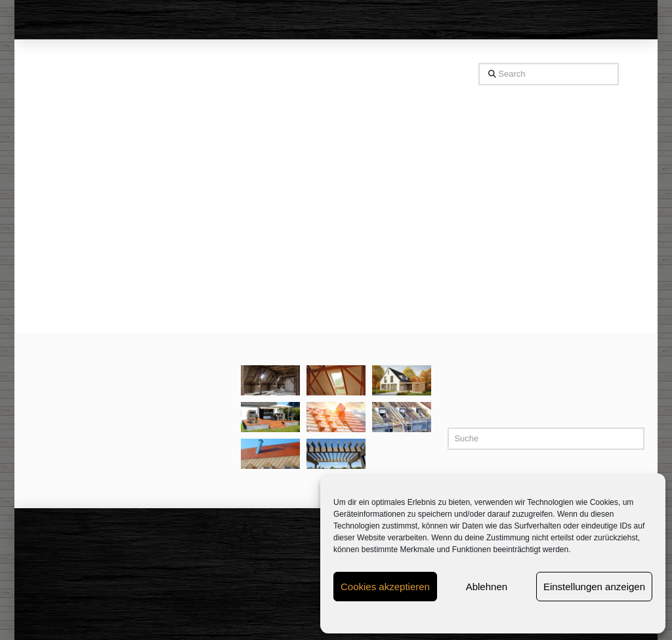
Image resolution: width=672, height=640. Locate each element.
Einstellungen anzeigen (594, 587)
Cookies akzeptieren (385, 587)
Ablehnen (487, 587)
